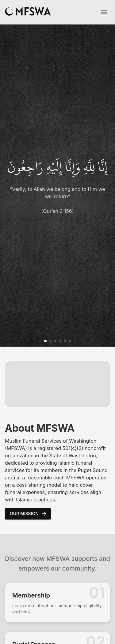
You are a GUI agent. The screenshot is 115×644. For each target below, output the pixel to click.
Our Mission (29, 514)
